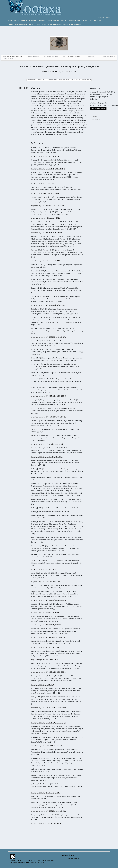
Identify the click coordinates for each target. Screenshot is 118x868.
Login (108, 17)
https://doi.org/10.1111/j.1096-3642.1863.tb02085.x (49, 708)
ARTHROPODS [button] (56, 24)
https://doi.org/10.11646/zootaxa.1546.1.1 (45, 792)
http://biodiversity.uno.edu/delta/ (60, 322)
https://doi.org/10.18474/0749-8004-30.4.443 (46, 746)
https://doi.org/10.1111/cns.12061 (43, 684)
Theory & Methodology (18, 24)
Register (101, 17)
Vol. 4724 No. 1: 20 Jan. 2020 (14, 57)
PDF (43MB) (24, 88)
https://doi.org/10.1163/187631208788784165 (47, 582)
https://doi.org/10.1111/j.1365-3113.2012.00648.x (48, 168)
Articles (33, 21)
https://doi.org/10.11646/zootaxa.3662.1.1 (45, 613)
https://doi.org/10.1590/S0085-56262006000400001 (49, 305)
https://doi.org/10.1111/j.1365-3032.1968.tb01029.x (49, 337)
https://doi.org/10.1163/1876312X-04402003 (46, 823)
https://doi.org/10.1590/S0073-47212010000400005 (49, 637)
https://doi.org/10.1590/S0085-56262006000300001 (49, 672)
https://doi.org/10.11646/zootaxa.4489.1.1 (45, 218)
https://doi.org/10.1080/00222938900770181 (46, 625)
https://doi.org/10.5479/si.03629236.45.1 (45, 193)
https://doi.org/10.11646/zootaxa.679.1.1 (45, 569)
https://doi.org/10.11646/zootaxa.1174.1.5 (45, 261)
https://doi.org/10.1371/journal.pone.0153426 (47, 444)
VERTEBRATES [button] (42, 24)
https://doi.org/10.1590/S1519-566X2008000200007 (49, 600)
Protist (32, 24)
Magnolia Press (24, 862)
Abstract (96, 116)
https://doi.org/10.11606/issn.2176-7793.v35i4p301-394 (50, 206)
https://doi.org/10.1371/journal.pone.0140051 (47, 456)
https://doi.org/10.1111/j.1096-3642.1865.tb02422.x (49, 722)
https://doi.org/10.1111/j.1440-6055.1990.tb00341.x (49, 417)
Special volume (53, 21)
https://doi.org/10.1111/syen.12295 (43, 183)
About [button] (64, 21)
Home (11, 21)
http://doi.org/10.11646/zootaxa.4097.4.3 (45, 660)
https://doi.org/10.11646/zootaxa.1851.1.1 (45, 156)
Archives (41, 21)
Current (24, 21)
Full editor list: (95, 21)
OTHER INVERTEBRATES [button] (72, 24)
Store (17, 21)
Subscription (74, 21)
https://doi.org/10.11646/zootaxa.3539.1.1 (45, 647)
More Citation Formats (98, 109)
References (97, 119)
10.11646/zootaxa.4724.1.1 (74, 57)
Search (84, 21)
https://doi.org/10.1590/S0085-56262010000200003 (49, 396)
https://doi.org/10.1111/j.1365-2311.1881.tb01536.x (49, 811)
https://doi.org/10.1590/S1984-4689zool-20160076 (48, 233)
